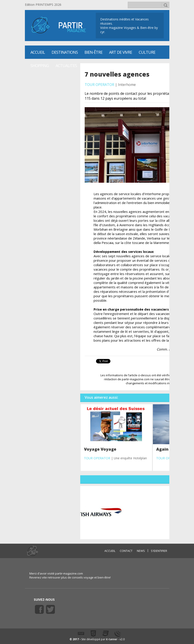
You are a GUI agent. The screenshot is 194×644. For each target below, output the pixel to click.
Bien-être (93, 52)
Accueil (38, 52)
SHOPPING (40, 65)
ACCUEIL (110, 551)
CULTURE (147, 52)
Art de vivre (121, 52)
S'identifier (159, 551)
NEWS (141, 551)
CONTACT (126, 551)
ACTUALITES (66, 65)
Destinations (65, 52)
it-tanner (112, 639)
